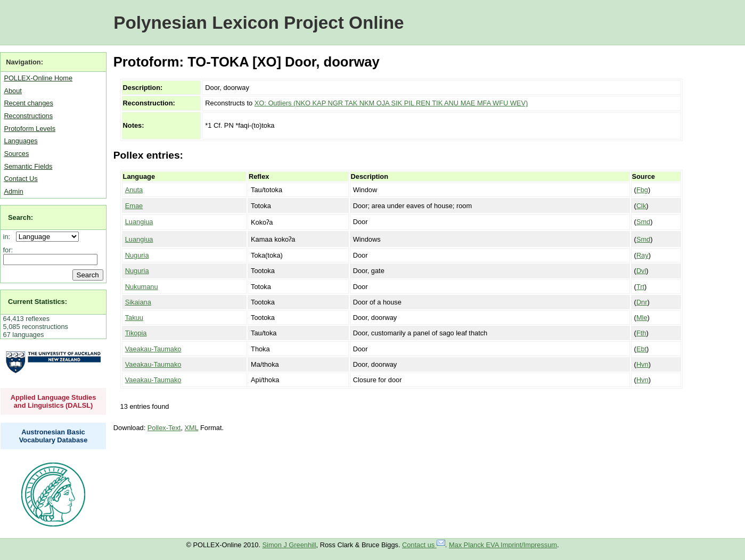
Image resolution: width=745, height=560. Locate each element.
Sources (16, 154)
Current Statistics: (38, 302)
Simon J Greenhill (289, 545)
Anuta (134, 190)
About (13, 91)
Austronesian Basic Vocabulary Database (54, 436)
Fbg (642, 190)
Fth (641, 333)
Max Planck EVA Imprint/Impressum (503, 545)
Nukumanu (142, 287)
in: (9, 237)
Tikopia (136, 333)
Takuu (134, 318)
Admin (13, 191)
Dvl (641, 271)
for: (8, 250)
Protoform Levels (30, 129)
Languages (21, 141)
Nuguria (137, 255)
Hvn (642, 364)
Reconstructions (28, 116)
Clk (641, 206)
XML (192, 428)
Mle (642, 318)
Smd (643, 222)
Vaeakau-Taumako (153, 349)
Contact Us (21, 179)
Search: (21, 217)
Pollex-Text (164, 428)
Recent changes (28, 103)
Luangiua (139, 222)
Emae (134, 206)
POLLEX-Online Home (38, 78)
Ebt (641, 349)
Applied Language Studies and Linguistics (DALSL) (54, 401)
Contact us (424, 545)
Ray (642, 255)
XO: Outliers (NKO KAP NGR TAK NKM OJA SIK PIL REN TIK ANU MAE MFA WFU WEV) (391, 103)
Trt (640, 287)
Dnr (642, 302)
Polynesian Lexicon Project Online (259, 23)
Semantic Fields (28, 166)
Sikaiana (138, 302)
